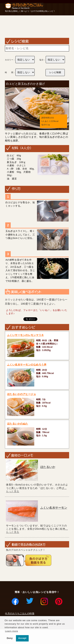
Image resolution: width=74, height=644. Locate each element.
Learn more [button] (12, 631)
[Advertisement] (37, 27)
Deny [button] (10, 638)
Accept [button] (22, 638)
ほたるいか (48, 467)
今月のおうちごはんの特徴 (20, 613)
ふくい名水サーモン (54, 508)
